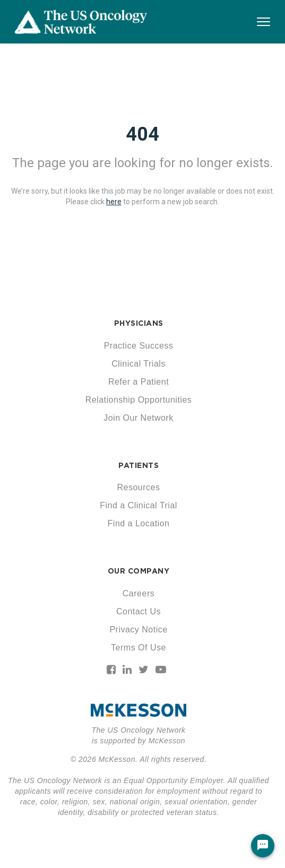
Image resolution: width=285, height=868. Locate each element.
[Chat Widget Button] (263, 846)
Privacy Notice (138, 630)
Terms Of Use (139, 648)
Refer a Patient (139, 382)
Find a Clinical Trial (139, 505)
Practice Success (139, 346)
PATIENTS (139, 465)
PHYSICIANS (139, 323)
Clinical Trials (139, 364)
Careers (139, 593)
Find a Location (139, 523)
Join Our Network (139, 418)
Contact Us (139, 611)
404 (142, 134)
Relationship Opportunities (139, 400)
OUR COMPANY (139, 571)
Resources (139, 487)
